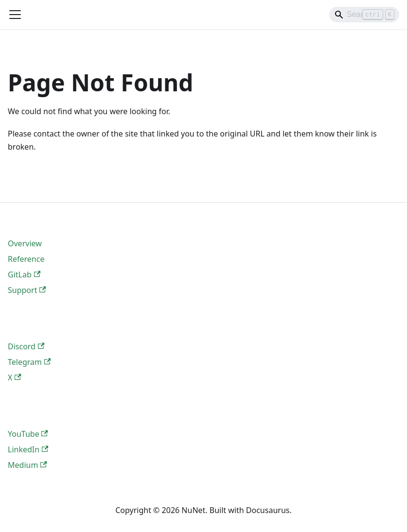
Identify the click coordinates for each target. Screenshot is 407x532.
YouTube (28, 434)
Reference (26, 259)
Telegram (29, 362)
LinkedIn (28, 449)
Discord (26, 346)
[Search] (364, 15)
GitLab (24, 275)
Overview (25, 243)
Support (27, 290)
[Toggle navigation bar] (15, 15)
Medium (27, 465)
